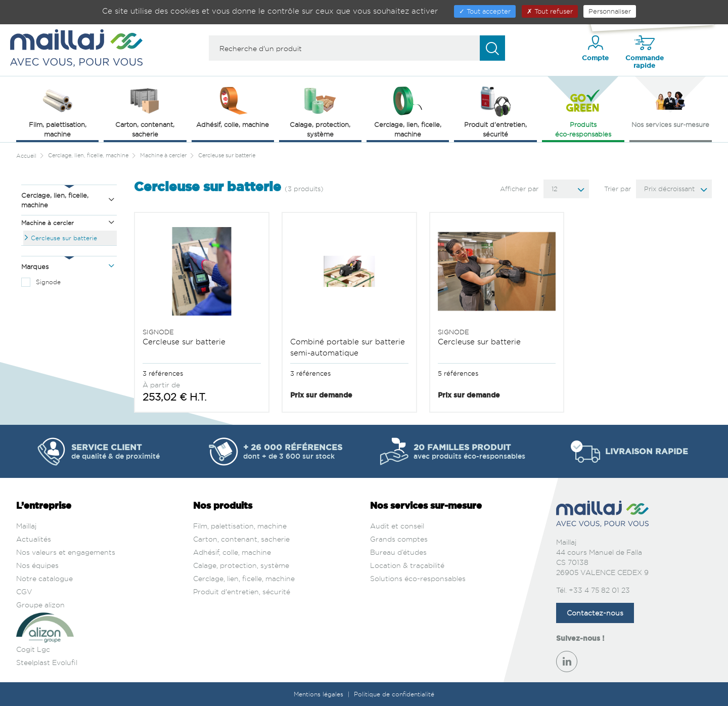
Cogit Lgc (33, 649)
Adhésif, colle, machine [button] (233, 106)
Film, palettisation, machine (240, 526)
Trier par (618, 189)
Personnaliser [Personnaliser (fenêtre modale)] (610, 11)
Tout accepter (485, 11)
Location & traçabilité (407, 565)
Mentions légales (320, 694)
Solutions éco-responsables (418, 578)
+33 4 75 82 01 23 (599, 590)
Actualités (34, 539)
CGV (24, 591)
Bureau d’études (398, 552)
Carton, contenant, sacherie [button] (145, 111)
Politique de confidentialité (394, 694)
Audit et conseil (397, 526)
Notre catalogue (44, 578)
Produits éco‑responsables (583, 111)
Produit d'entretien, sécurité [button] (495, 111)
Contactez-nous (595, 613)
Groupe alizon (40, 605)
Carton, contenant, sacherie (241, 539)
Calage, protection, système (241, 565)
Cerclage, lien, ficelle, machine (244, 578)
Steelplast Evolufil (47, 662)
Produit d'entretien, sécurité (242, 591)
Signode (48, 282)
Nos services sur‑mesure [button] (670, 106)
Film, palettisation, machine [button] (58, 111)
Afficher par (519, 189)
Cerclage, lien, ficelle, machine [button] (408, 111)
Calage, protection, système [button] (320, 111)
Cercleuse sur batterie (64, 238)
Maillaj (26, 526)
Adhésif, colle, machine (232, 552)
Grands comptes (399, 539)
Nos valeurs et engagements (66, 552)
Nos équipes (37, 565)
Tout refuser (550, 11)
